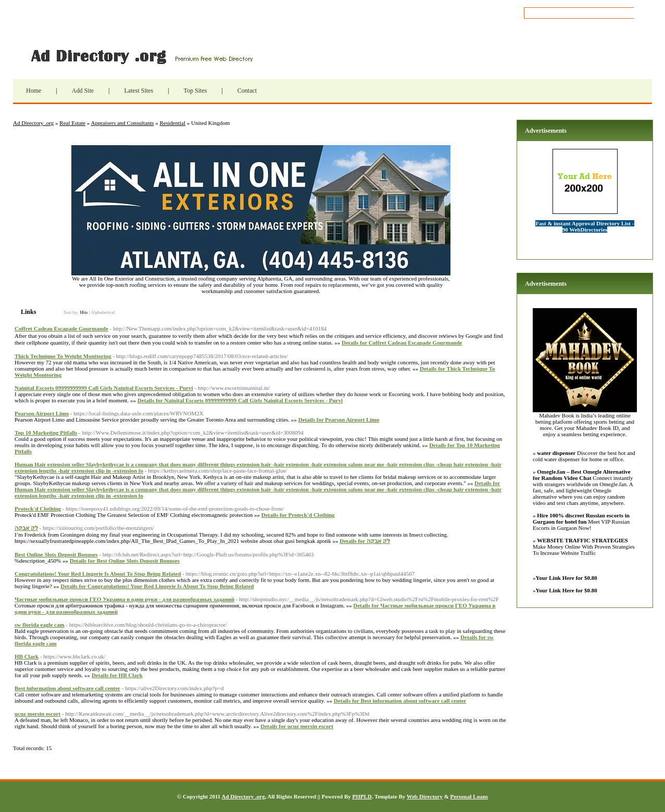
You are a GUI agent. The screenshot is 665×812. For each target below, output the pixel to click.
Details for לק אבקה (365, 541)
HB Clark (27, 656)
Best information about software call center (67, 688)
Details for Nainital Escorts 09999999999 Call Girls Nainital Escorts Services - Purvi (240, 400)
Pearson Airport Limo (42, 413)
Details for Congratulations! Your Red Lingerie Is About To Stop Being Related (157, 586)
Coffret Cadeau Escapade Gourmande (61, 328)
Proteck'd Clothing (38, 509)
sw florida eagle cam (40, 625)
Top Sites (196, 91)
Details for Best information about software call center (400, 701)
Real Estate (72, 123)
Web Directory (425, 796)
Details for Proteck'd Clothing (298, 515)
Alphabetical (103, 312)
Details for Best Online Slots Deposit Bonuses (125, 561)
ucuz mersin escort (37, 714)
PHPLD (362, 796)
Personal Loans (469, 796)
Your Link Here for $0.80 (567, 578)
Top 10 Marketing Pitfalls (46, 433)
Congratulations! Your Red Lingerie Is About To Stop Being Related (98, 574)
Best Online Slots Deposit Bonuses (56, 554)
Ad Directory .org (141, 56)
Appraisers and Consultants (123, 123)
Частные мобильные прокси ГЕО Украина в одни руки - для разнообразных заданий (124, 599)
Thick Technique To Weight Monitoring (63, 356)
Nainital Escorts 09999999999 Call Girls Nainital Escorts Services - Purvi (104, 388)
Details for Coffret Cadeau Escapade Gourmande (402, 342)
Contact (247, 91)
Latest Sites (139, 91)
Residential (173, 123)
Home (34, 91)
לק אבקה (26, 528)
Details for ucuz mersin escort (297, 726)
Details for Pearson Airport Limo (339, 420)
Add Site (83, 91)
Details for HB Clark (117, 675)
